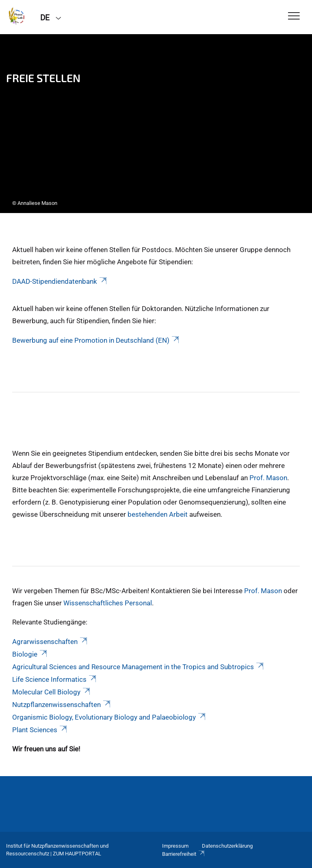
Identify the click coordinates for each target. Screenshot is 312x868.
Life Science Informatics (55, 679)
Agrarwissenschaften (50, 642)
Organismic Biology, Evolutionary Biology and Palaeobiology (109, 717)
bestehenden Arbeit (158, 514)
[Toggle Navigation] (294, 16)
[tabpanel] (156, 124)
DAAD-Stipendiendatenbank (60, 281)
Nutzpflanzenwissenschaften (62, 705)
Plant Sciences (40, 730)
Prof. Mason (268, 478)
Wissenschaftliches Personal (108, 603)
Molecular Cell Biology (52, 692)
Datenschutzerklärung (227, 846)
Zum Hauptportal (77, 854)
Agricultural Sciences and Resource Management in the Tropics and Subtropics (139, 667)
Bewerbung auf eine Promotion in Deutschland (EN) (96, 340)
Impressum (175, 846)
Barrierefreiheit (184, 854)
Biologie (30, 654)
